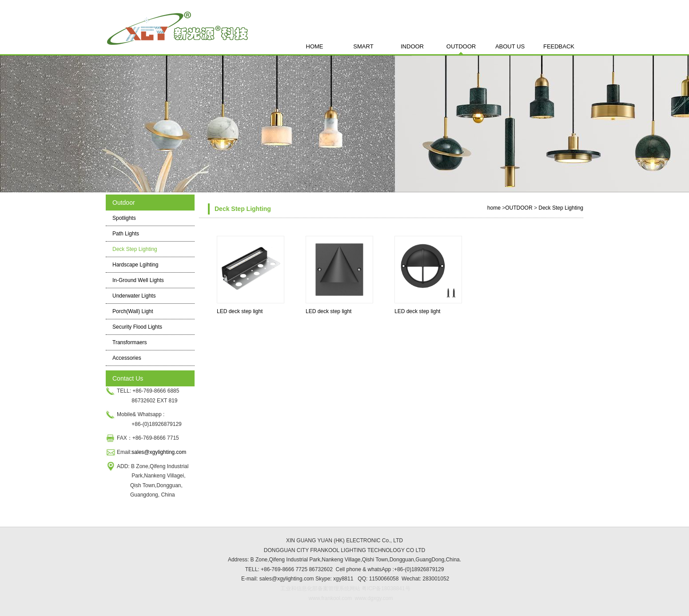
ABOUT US (510, 46)
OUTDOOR (461, 46)
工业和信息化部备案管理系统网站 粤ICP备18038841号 (345, 588)
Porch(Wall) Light (133, 311)
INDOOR (412, 46)
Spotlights (124, 218)
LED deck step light (240, 311)
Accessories (127, 358)
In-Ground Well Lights (138, 280)
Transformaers (130, 342)
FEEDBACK (559, 46)
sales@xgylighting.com (159, 452)
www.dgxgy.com (373, 598)
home (494, 208)
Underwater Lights (134, 296)
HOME (315, 46)
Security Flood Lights (137, 327)
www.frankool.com (330, 598)
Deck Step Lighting (135, 249)
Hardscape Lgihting (135, 265)
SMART (363, 46)
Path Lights (126, 234)
